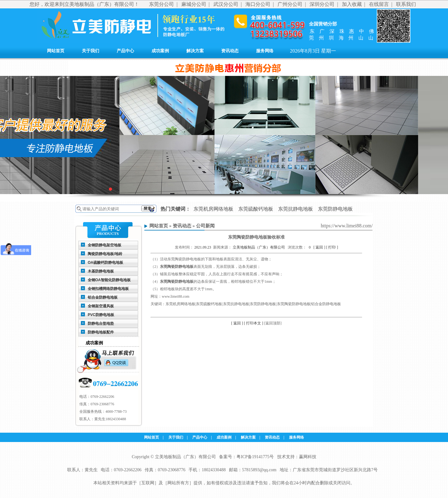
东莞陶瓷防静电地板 (177, 267)
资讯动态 (230, 51)
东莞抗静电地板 (296, 209)
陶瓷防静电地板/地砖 (105, 254)
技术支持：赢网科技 (297, 457)
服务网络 (265, 51)
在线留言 (379, 4)
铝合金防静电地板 (103, 297)
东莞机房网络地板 (213, 209)
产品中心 (125, 51)
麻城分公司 (194, 4)
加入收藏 (352, 4)
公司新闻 (205, 226)
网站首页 (56, 51)
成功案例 (160, 51)
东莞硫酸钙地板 (256, 209)
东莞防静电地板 (335, 209)
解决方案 (195, 51)
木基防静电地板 (101, 271)
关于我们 (91, 51)
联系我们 (406, 4)
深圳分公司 (322, 4)
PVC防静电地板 (101, 315)
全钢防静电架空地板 (105, 245)
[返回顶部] (273, 323)
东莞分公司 (161, 4)
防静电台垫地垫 (101, 323)
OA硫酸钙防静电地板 (105, 263)
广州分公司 (290, 4)
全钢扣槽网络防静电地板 (108, 289)
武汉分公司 (226, 4)
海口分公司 (258, 4)
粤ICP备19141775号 (255, 457)
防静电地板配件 (101, 332)
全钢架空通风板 (101, 306)
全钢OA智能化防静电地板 (109, 280)
